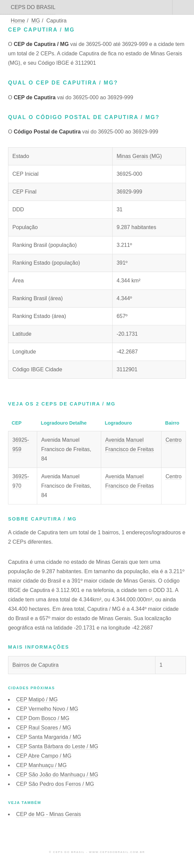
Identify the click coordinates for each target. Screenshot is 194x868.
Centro (174, 440)
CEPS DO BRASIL (33, 7)
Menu (183, 7)
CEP (37, 699)
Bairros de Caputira (36, 665)
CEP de (49, 814)
